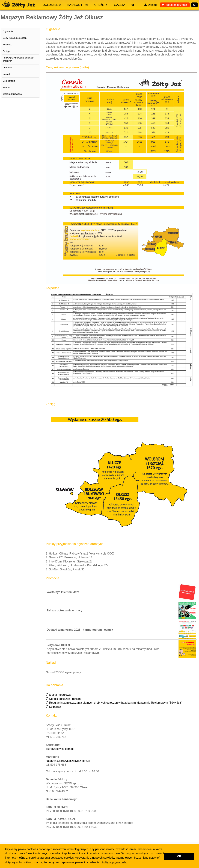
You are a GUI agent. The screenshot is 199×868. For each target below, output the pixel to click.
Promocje (8, 68)
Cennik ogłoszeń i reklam (63, 699)
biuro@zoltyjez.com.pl (60, 749)
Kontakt (7, 87)
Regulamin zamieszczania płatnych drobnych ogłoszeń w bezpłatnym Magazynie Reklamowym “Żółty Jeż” (114, 703)
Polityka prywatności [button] (114, 862)
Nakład (6, 74)
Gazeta (120, 5)
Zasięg (6, 51)
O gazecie (8, 31)
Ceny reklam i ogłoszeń (15, 38)
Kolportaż (54, 707)
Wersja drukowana (12, 94)
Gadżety (101, 5)
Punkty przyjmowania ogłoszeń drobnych (18, 59)
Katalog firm (78, 5)
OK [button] (179, 856)
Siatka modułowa (58, 695)
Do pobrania (9, 81)
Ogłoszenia (52, 5)
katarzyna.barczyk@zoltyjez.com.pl (68, 761)
